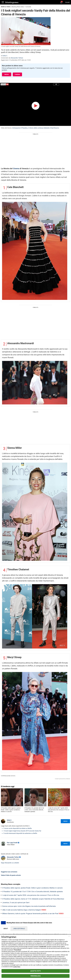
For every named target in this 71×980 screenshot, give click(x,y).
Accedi (67, 2)
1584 (48, 941)
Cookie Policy (17, 967)
